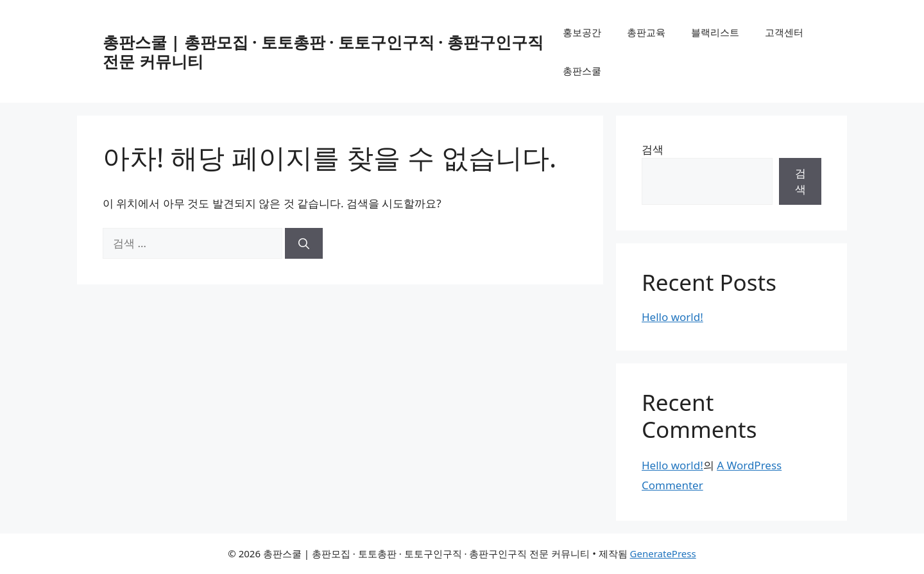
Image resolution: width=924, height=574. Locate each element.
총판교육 (646, 32)
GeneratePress (663, 553)
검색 (653, 149)
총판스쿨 (582, 71)
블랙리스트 (715, 32)
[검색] (304, 243)
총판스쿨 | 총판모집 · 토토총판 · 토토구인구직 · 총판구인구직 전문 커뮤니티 (323, 51)
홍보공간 (582, 32)
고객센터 (784, 32)
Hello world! (672, 317)
